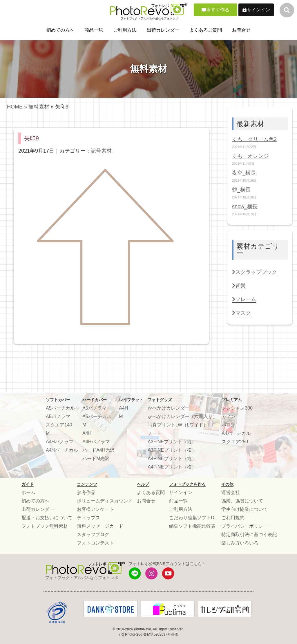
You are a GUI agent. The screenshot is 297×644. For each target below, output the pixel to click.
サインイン (258, 10)
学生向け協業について (245, 509)
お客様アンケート (95, 509)
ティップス (88, 518)
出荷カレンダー (163, 30)
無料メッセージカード (100, 526)
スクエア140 (59, 425)
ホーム (28, 492)
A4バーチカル (236, 433)
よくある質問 (151, 492)
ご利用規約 (233, 518)
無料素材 (39, 107)
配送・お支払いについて (47, 518)
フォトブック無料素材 (45, 526)
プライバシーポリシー (245, 526)
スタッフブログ (93, 534)
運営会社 (231, 492)
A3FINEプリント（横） (172, 450)
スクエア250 (235, 442)
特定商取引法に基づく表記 (249, 534)
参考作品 (86, 492)
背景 (239, 286)
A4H (87, 433)
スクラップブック (255, 272)
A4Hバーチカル (62, 450)
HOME (15, 107)
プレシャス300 (237, 408)
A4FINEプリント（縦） (172, 458)
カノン (229, 416)
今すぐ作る (218, 10)
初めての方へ (60, 30)
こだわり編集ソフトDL (193, 518)
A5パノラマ (58, 416)
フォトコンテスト (95, 543)
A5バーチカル (60, 408)
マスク (241, 313)
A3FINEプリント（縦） (172, 442)
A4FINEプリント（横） (172, 467)
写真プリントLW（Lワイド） (178, 425)
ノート (155, 433)
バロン (229, 425)
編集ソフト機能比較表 (192, 526)
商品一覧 (94, 30)
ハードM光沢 (96, 458)
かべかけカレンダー (169, 408)
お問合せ (241, 30)
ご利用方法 (125, 30)
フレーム (244, 299)
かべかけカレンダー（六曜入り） (182, 416)
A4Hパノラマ (60, 442)
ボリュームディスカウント (105, 501)
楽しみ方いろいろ (240, 543)
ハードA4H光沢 (98, 450)
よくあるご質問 (206, 30)
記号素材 (101, 151)
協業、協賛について (242, 501)
